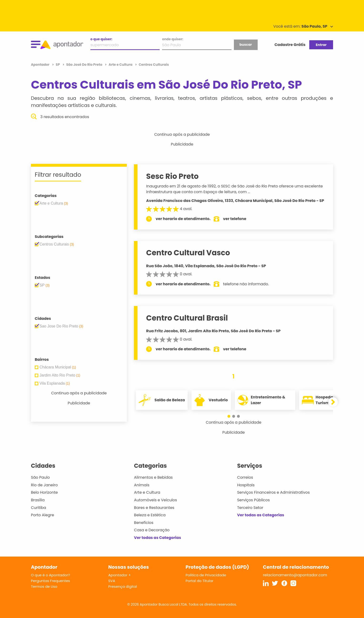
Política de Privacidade (206, 575)
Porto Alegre (42, 515)
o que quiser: (101, 39)
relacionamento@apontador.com (295, 575)
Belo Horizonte (44, 492)
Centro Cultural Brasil (187, 318)
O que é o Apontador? (50, 575)
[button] (229, 416)
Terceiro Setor (250, 508)
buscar (246, 45)
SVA (112, 581)
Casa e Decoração (152, 530)
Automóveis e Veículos (155, 500)
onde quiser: (173, 39)
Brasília (38, 500)
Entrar (321, 45)
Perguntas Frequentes (50, 581)
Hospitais (246, 485)
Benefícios (144, 523)
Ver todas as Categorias (157, 538)
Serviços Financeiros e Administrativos (273, 492)
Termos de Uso (44, 586)
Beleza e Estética (150, 515)
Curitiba (39, 508)
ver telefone (235, 219)
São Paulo (40, 477)
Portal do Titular (199, 581)
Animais (142, 485)
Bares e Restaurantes (154, 508)
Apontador (41, 65)
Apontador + (120, 575)
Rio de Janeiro (44, 485)
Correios (245, 477)
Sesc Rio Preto (172, 176)
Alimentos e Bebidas (153, 477)
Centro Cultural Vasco (188, 253)
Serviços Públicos (253, 500)
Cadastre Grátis (290, 45)
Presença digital (123, 586)
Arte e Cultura (147, 492)
